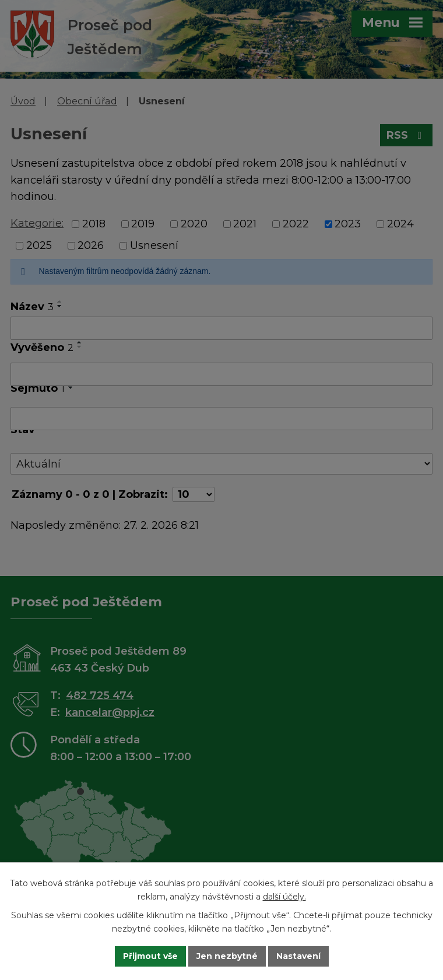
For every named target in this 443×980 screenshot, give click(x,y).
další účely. (284, 897)
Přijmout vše (150, 956)
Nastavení (298, 956)
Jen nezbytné (227, 956)
